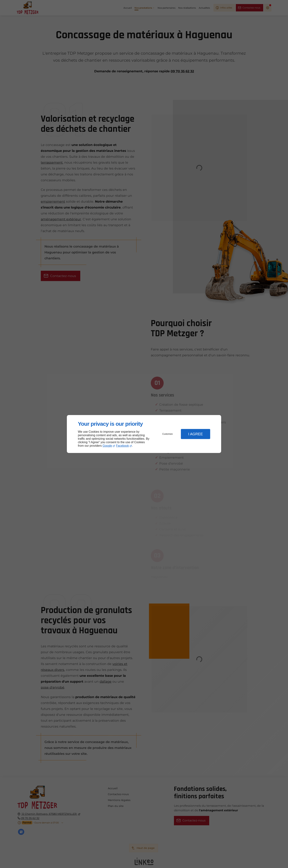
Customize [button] (168, 434)
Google (107, 446)
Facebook (123, 446)
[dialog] (144, 434)
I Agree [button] (195, 434)
